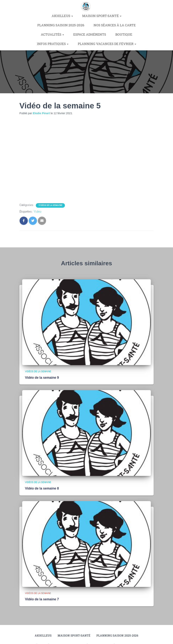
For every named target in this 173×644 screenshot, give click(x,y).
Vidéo (38, 211)
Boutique (124, 34)
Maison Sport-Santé (102, 16)
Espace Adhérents (90, 34)
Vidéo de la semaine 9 (41, 378)
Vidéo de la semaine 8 (41, 488)
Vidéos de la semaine (50, 205)
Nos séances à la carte (115, 25)
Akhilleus (62, 16)
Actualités (52, 34)
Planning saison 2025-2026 (61, 25)
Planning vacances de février (107, 44)
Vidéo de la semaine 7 (41, 599)
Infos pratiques (53, 44)
